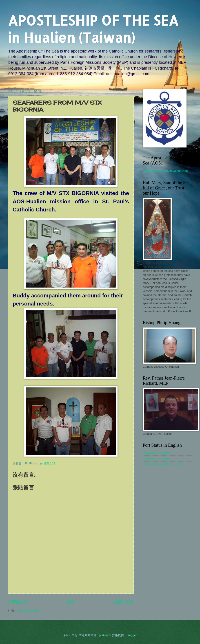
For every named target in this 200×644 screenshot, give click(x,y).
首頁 (71, 602)
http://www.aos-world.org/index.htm (165, 171)
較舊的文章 (124, 602)
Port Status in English (157, 453)
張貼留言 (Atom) (28, 611)
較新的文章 (18, 602)
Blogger (132, 635)
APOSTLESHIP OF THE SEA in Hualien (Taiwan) (93, 29)
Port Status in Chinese (157, 458)
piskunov (105, 635)
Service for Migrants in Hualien (162, 464)
